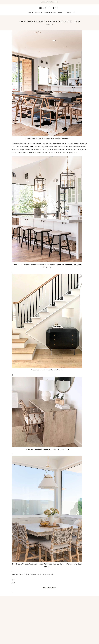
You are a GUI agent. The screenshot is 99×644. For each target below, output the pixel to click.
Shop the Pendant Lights (67, 265)
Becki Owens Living (50, 13)
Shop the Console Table (53, 370)
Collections (39, 13)
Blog (31, 13)
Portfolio (61, 13)
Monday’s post (29, 147)
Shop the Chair (63, 450)
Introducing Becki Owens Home (49, 2)
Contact (68, 13)
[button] (32, 13)
